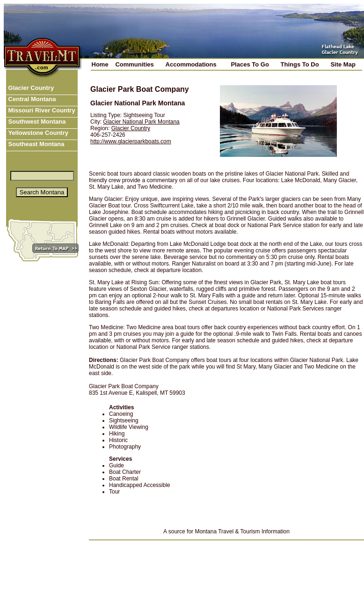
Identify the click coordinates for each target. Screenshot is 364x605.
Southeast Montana (36, 144)
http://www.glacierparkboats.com (131, 141)
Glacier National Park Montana (141, 122)
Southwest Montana (36, 122)
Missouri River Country (41, 110)
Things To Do (300, 64)
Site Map (343, 64)
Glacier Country (30, 88)
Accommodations (191, 64)
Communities (134, 64)
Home (100, 64)
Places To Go (250, 64)
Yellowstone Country (37, 133)
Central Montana (31, 99)
